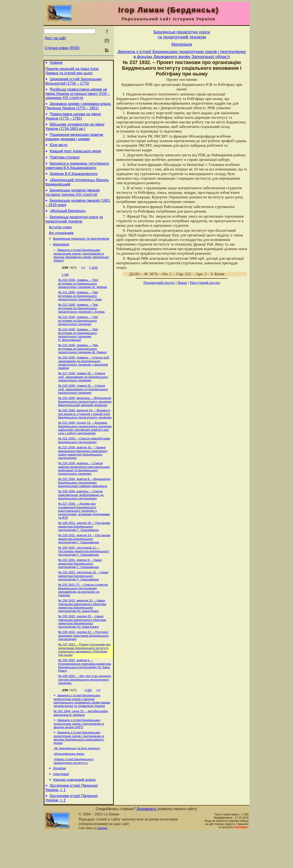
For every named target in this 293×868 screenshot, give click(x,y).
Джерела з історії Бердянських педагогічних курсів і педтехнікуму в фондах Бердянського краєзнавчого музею (79, 769)
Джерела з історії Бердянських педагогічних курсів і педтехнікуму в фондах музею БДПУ (79, 754)
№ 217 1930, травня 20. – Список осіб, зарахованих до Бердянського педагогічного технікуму (83, 396)
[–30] (65, 290)
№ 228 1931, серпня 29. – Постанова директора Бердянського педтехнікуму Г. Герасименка (84, 551)
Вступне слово (60, 240)
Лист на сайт (56, 38)
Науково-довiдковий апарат (75, 814)
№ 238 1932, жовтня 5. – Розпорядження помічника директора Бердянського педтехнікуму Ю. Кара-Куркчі (85, 694)
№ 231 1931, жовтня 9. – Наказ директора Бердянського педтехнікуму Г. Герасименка (80, 589)
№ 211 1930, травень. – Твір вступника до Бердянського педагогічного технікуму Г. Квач (80, 312)
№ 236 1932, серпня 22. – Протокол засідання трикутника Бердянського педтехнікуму (83, 663)
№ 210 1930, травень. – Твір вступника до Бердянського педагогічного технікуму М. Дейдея (83, 299)
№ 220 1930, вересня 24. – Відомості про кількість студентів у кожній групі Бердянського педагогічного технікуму (85, 434)
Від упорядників (61, 247)
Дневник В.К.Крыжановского (74, 183)
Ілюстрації (61, 808)
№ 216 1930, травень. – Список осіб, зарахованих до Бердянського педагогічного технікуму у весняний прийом (84, 381)
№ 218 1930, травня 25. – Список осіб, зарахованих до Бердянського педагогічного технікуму (83, 409)
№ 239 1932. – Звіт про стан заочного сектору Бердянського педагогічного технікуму (85, 709)
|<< (83, 283)
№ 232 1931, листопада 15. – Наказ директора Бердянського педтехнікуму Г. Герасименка (83, 602)
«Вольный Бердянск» (68, 222)
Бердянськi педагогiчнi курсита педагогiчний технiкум (182, 34)
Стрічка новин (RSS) (62, 48)
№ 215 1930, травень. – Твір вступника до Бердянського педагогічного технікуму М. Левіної (82, 367)
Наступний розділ (205, 283)
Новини (56, 63)
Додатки (60, 801)
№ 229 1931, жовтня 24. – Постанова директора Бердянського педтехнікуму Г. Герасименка (84, 563)
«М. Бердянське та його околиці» (77, 780)
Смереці (102, 864)
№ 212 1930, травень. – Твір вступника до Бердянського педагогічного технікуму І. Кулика (81, 325)
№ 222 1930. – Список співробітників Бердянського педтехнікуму (84, 462)
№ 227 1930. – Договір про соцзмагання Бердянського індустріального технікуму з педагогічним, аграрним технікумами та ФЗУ (84, 534)
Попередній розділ (159, 283)
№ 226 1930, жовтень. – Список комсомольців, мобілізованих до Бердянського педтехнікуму (81, 518)
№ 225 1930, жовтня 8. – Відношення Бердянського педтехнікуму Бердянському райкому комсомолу (84, 505)
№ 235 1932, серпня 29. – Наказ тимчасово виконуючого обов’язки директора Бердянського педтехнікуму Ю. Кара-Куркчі (82, 649)
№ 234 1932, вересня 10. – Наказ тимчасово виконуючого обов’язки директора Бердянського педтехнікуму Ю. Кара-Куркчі (82, 633)
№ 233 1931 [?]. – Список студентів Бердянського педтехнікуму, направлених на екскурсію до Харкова (83, 616)
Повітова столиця (65, 165)
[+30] (88, 719)
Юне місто (58, 151)
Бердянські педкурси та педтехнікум (81, 253)
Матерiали (61, 259)
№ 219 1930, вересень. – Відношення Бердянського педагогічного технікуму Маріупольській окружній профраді (85, 422)
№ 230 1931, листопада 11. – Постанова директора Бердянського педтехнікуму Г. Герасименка (84, 576)
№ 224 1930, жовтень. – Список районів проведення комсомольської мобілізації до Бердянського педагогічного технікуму (84, 491)
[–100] (93, 283)
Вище (182, 283)
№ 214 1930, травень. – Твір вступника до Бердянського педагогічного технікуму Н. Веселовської (78, 352)
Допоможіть (147, 845)
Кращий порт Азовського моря (75, 158)
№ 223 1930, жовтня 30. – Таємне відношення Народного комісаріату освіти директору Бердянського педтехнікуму (83, 475)
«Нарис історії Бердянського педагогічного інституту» (74, 794)
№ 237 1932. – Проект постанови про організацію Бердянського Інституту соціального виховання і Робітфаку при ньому (84, 678)
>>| (98, 719)
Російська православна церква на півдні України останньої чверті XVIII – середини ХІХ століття (78, 96)
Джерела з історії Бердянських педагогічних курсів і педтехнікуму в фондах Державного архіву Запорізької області (81, 271)
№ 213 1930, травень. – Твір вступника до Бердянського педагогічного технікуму (78, 338)
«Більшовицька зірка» (69, 786)
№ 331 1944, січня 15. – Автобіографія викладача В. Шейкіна (81, 743)
